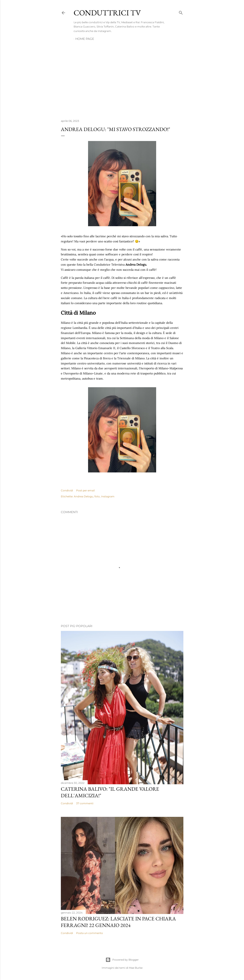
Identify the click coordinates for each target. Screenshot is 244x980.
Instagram (108, 496)
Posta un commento (90, 933)
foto (97, 496)
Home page (85, 39)
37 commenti (85, 803)
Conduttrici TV (107, 13)
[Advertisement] (122, 79)
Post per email (85, 490)
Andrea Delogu (83, 496)
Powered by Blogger (122, 960)
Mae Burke (136, 968)
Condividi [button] (67, 490)
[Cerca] (181, 12)
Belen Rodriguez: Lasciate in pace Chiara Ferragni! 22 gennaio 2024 (118, 922)
